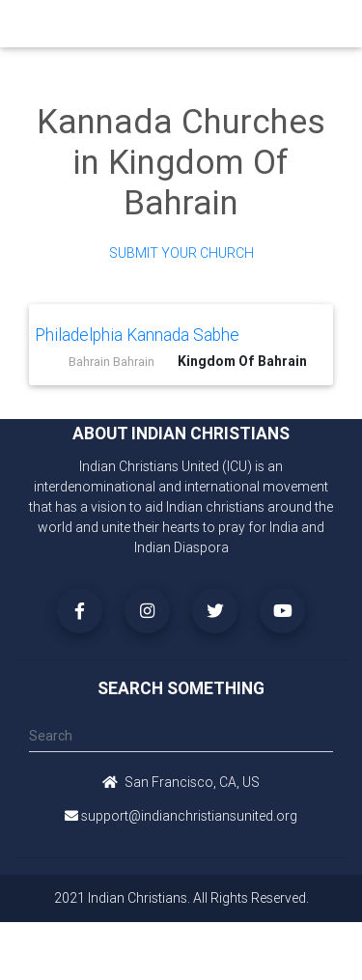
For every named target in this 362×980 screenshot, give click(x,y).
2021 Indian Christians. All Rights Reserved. (181, 898)
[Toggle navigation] (326, 24)
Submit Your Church (181, 253)
